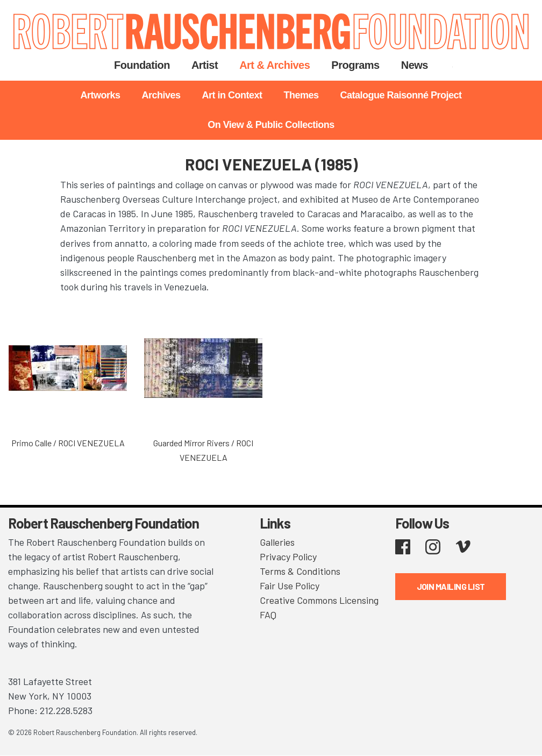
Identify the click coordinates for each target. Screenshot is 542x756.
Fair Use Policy (290, 586)
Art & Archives (274, 65)
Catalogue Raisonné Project (401, 95)
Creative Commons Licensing (319, 600)
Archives (161, 95)
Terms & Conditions (300, 571)
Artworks (100, 95)
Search (452, 65)
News (415, 65)
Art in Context (232, 95)
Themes (301, 95)
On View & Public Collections (271, 125)
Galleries (277, 542)
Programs (355, 65)
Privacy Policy (288, 557)
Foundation (142, 65)
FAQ (268, 615)
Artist (205, 65)
